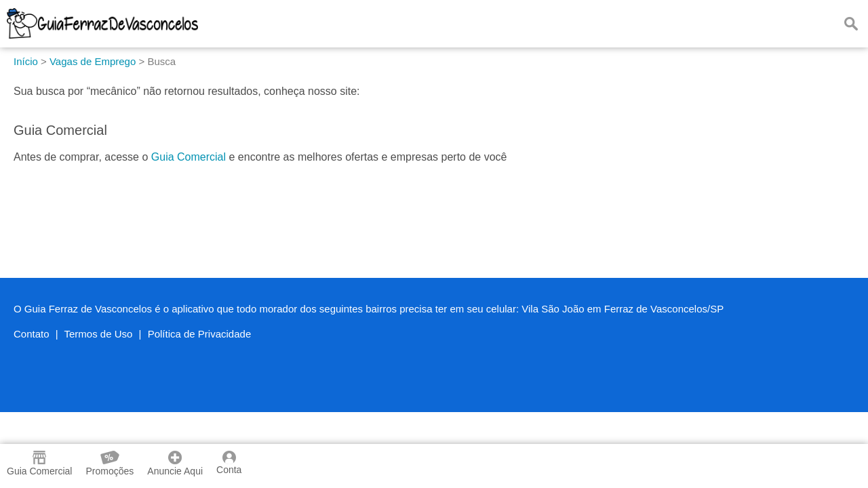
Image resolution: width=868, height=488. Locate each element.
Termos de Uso (99, 334)
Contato (32, 334)
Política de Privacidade (200, 334)
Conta (229, 463)
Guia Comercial (189, 157)
